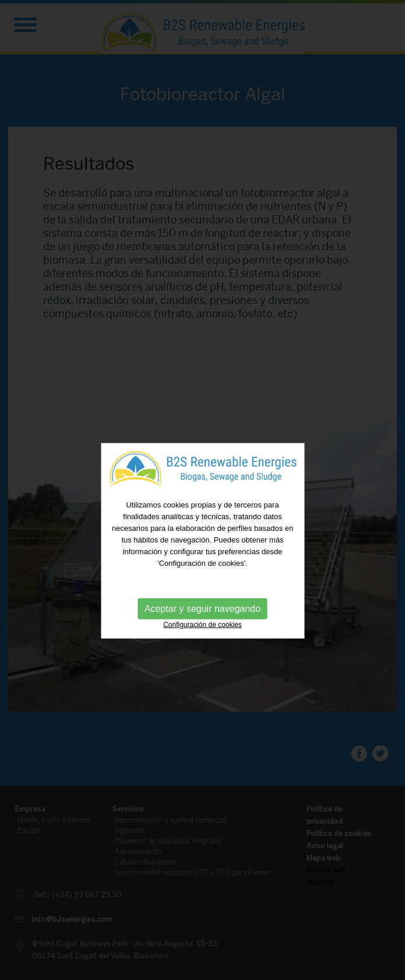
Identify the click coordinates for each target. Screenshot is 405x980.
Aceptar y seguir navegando (202, 617)
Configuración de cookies (202, 633)
